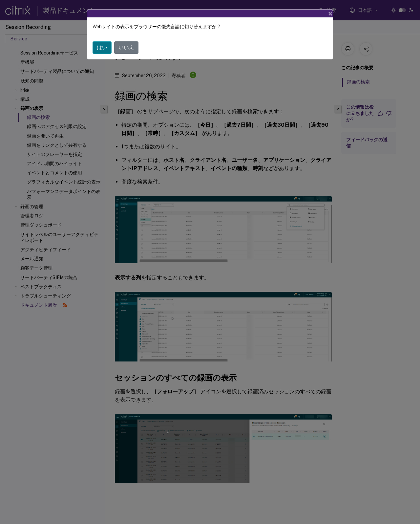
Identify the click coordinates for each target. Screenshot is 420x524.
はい (102, 47)
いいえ (126, 47)
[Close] (330, 13)
